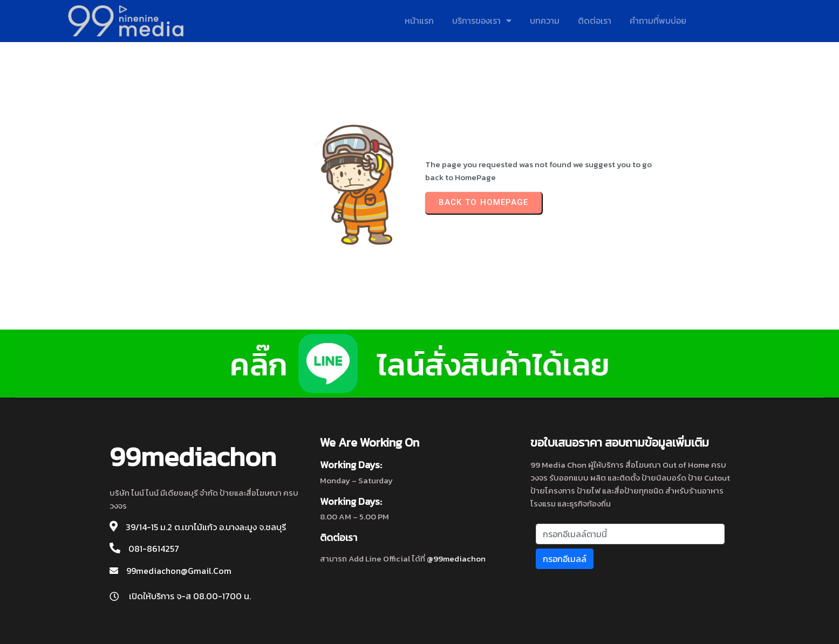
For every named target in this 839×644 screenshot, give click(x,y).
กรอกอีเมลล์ (565, 559)
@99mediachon (456, 559)
